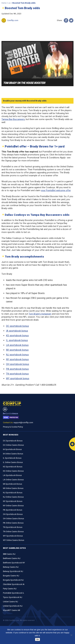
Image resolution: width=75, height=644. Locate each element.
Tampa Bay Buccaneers (13, 119)
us (9, 3)
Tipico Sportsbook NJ (13, 597)
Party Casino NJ (10, 589)
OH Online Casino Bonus (13, 519)
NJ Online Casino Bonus (13, 497)
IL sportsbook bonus (17, 340)
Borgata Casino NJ (11, 576)
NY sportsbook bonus (17, 359)
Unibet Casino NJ (10, 602)
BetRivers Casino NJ (12, 558)
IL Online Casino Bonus (13, 462)
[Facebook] (66, 20)
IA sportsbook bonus (17, 331)
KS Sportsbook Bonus (13, 467)
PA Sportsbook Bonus (13, 510)
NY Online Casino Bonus (13, 506)
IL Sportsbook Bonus (12, 458)
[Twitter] (71, 20)
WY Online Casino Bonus (14, 540)
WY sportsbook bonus (18, 379)
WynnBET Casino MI (12, 610)
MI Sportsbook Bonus (12, 484)
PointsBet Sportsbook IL (14, 593)
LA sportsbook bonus (17, 345)
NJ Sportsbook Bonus (13, 493)
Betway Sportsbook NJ (13, 571)
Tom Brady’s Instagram (40, 314)
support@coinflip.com (23, 422)
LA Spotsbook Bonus (12, 475)
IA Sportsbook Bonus (12, 449)
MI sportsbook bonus (17, 350)
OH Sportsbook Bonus (13, 514)
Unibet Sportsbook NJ (13, 606)
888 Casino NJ (9, 554)
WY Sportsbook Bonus (13, 536)
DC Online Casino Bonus (13, 445)
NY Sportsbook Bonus (13, 501)
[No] (71, 635)
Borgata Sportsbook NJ (13, 580)
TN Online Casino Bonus (13, 531)
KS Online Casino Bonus (13, 471)
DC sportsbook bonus (17, 326)
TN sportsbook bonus (17, 374)
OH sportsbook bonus (18, 364)
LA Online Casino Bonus (13, 480)
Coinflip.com (13, 20)
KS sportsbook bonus (17, 336)
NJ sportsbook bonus (17, 355)
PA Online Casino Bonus (13, 523)
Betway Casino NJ (11, 567)
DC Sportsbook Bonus (13, 441)
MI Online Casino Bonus (13, 488)
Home (4, 3)
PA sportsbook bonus (17, 369)
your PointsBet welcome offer (56, 190)
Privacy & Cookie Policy (13, 427)
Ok (37, 639)
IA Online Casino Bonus (13, 454)
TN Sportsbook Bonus (13, 527)
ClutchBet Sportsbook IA (14, 584)
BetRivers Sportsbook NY (14, 563)
